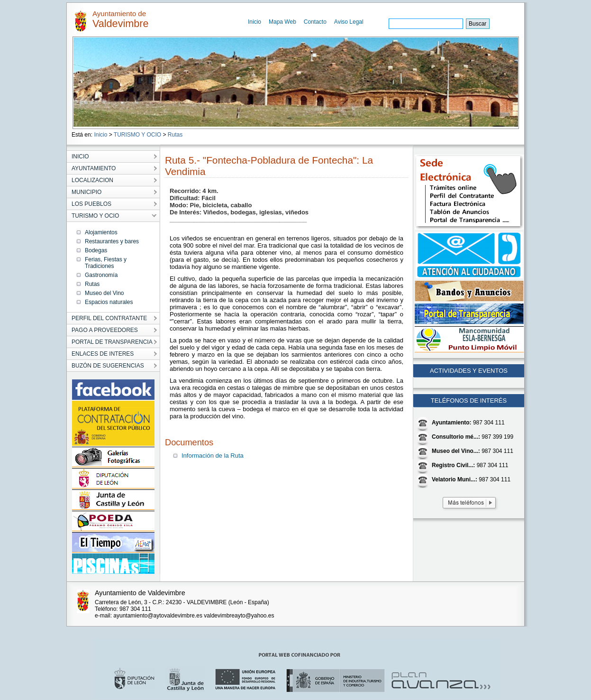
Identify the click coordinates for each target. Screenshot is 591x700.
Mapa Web (282, 22)
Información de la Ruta (213, 456)
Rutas (175, 135)
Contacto (315, 22)
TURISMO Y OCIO (137, 135)
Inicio (255, 22)
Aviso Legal (349, 22)
